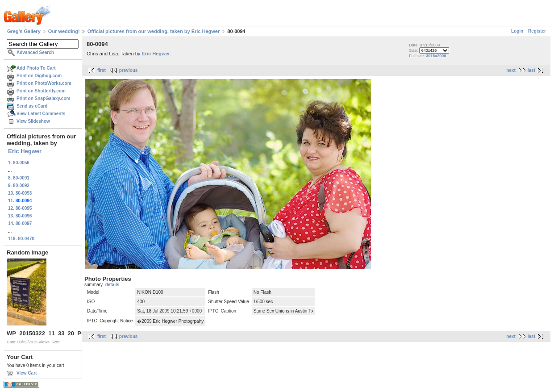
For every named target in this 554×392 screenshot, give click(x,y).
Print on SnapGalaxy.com (43, 98)
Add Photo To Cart (36, 68)
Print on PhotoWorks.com (44, 83)
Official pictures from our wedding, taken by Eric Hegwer (154, 31)
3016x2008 (436, 56)
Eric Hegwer (25, 151)
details (112, 285)
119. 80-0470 (21, 239)
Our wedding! (64, 31)
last (531, 70)
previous (129, 70)
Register (537, 31)
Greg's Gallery (24, 31)
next (511, 70)
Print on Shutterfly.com (41, 91)
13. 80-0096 (20, 216)
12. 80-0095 (20, 208)
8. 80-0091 (19, 178)
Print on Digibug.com (39, 76)
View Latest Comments (41, 114)
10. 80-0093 (20, 193)
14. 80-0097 (20, 223)
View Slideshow (33, 121)
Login (517, 31)
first (102, 70)
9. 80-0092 (19, 186)
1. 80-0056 (19, 163)
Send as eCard (32, 106)
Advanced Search (35, 52)
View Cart (27, 373)
